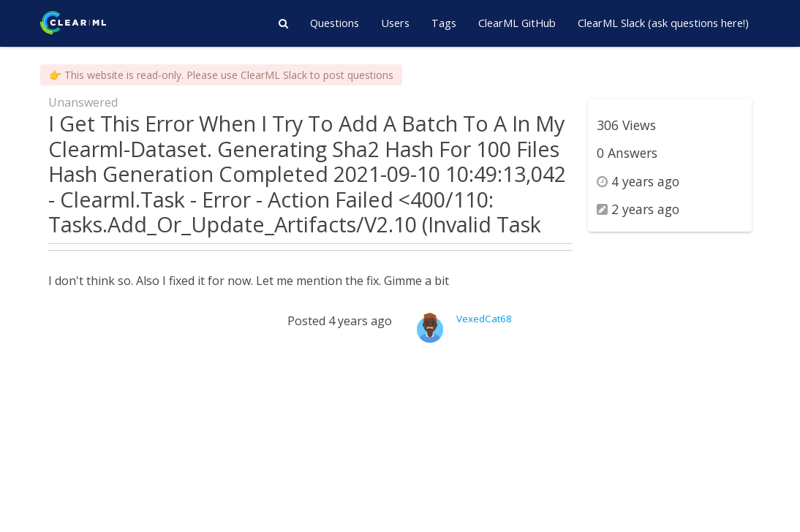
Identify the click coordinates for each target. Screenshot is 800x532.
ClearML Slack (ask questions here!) (663, 23)
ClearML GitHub (517, 23)
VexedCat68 (484, 319)
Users (395, 23)
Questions (335, 23)
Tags (444, 23)
